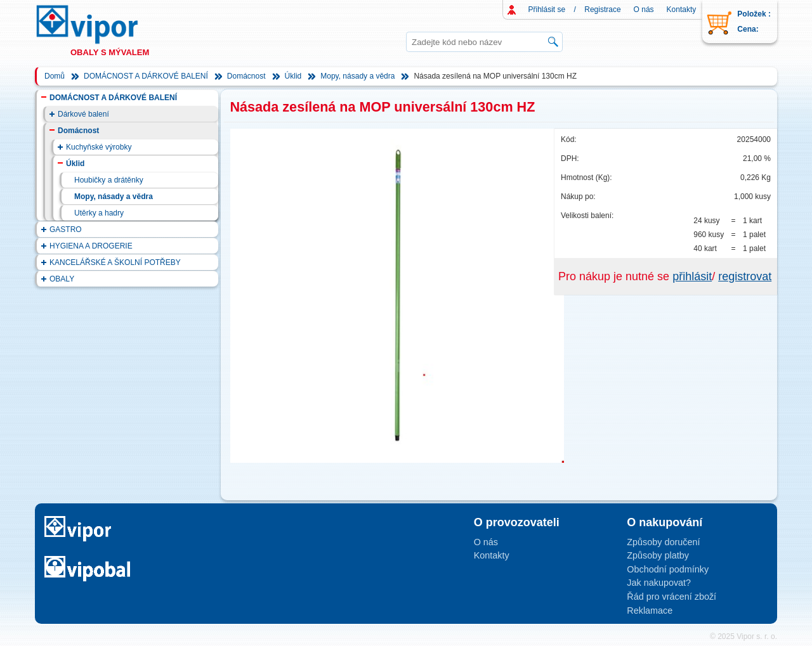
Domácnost (246, 76)
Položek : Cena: (754, 22)
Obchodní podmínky (668, 569)
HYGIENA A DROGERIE (91, 246)
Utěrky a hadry (99, 213)
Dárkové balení (83, 114)
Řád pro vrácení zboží (671, 597)
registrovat (745, 276)
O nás (644, 10)
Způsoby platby (658, 555)
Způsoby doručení (663, 542)
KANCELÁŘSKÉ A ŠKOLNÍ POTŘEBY (115, 262)
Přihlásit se (547, 10)
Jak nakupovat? (659, 583)
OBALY (62, 279)
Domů (55, 76)
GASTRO (66, 229)
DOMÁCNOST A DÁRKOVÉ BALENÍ (146, 76)
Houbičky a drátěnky (109, 180)
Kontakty (682, 10)
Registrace (602, 10)
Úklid (293, 76)
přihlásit (692, 276)
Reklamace (650, 610)
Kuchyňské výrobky (99, 147)
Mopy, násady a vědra (357, 76)
